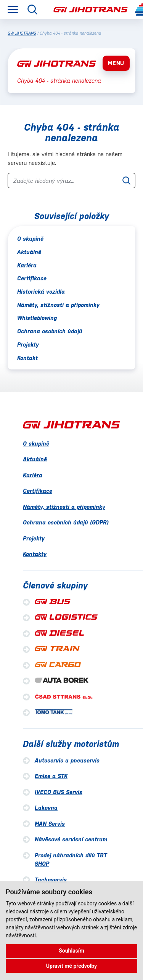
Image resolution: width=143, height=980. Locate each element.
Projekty (28, 345)
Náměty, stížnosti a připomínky (58, 305)
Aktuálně (29, 252)
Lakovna (46, 808)
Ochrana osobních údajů (50, 331)
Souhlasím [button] (71, 951)
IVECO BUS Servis (59, 792)
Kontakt (27, 358)
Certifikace (32, 278)
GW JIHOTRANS (22, 33)
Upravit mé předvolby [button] (71, 966)
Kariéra (27, 265)
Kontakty (35, 554)
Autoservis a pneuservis (67, 760)
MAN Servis (50, 824)
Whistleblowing (37, 318)
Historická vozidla (41, 292)
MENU (116, 63)
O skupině (30, 239)
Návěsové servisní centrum (71, 839)
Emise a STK (51, 776)
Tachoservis (51, 880)
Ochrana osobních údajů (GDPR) (66, 522)
